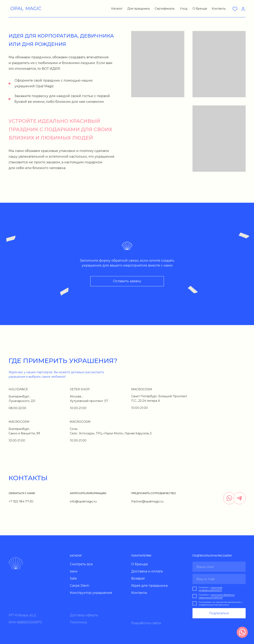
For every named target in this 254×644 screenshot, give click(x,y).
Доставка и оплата (147, 571)
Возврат (138, 578)
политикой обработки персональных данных (217, 596)
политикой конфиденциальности (210, 589)
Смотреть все (81, 564)
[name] (219, 567)
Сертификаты (165, 9)
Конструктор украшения (91, 593)
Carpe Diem (79, 586)
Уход (184, 9)
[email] (219, 579)
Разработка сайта (146, 623)
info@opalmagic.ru (83, 501)
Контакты (219, 9)
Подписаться (219, 613)
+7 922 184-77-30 (21, 501)
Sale (73, 578)
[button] (117, 8)
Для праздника (138, 9)
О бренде (200, 9)
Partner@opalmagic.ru (147, 501)
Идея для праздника (149, 586)
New (73, 571)
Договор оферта (84, 615)
